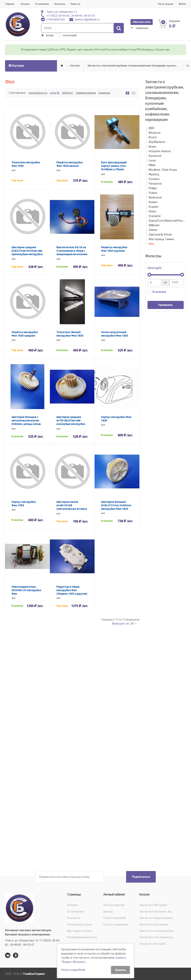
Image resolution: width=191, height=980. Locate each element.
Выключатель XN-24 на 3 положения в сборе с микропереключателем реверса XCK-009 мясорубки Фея (72, 254)
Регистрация (166, 4)
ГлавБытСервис (34, 974)
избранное (139, 28)
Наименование (86, 93)
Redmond (155, 198)
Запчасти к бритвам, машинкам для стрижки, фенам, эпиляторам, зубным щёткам (157, 912)
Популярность (38, 93)
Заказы (108, 912)
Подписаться (141, 877)
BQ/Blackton (157, 142)
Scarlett (154, 207)
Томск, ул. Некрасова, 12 (62, 12)
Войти (182, 4)
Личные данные (114, 905)
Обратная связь (142, 22)
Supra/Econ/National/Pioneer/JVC (167, 221)
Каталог (25, 4)
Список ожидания (115, 924)
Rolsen (153, 202)
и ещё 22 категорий (152, 944)
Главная (10, 4)
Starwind (155, 216)
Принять (120, 970)
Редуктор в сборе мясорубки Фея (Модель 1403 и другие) (72, 590)
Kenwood (155, 156)
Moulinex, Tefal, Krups (163, 170)
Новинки (104, 93)
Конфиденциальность (82, 937)
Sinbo (152, 211)
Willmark (154, 225)
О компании (42, 4)
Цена (53, 93)
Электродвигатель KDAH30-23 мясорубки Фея (26, 590)
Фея (189, 66)
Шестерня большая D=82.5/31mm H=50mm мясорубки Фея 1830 (116, 505)
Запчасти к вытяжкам (154, 924)
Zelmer (153, 230)
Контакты (60, 4)
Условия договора (80, 924)
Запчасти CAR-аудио (153, 905)
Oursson (154, 179)
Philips (153, 188)
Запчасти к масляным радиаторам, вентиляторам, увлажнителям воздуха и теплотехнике (157, 937)
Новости (75, 4)
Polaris (153, 193)
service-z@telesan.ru (87, 19)
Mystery (154, 174)
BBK (152, 128)
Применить (165, 305)
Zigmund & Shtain (160, 235)
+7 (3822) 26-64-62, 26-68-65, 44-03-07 (71, 16)
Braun (152, 147)
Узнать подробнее (73, 970)
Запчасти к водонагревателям (157, 918)
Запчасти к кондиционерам (157, 931)
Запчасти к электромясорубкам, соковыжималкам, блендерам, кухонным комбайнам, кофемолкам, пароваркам (135, 66)
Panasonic (155, 184)
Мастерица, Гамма (161, 239)
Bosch (153, 137)
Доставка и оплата (80, 931)
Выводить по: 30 (123, 624)
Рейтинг (68, 93)
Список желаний (114, 918)
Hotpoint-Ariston (160, 151)
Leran (152, 160)
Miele (152, 165)
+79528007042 (56, 19)
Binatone (155, 133)
